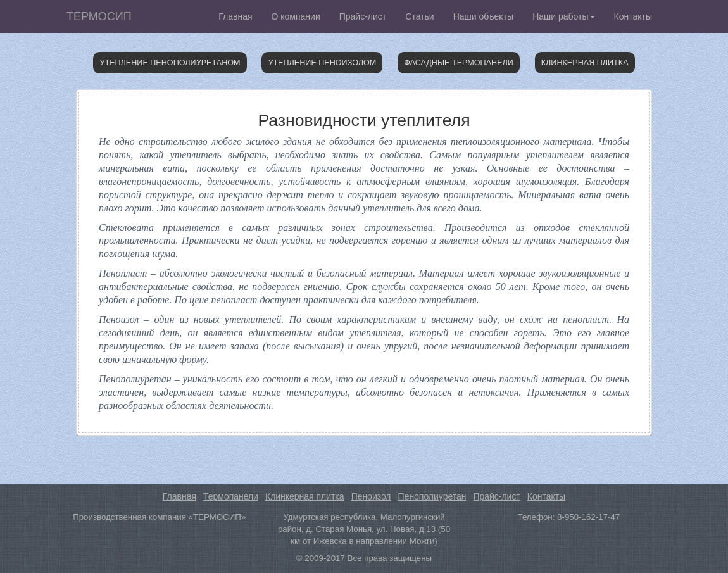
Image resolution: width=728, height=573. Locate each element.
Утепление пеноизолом (322, 63)
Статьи (419, 16)
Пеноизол (371, 496)
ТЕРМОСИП (99, 16)
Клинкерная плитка (585, 63)
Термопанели (231, 496)
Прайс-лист (363, 16)
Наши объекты (483, 16)
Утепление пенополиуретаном (170, 63)
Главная (235, 16)
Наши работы (563, 16)
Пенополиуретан (432, 496)
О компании (296, 16)
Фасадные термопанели (459, 63)
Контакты (633, 16)
